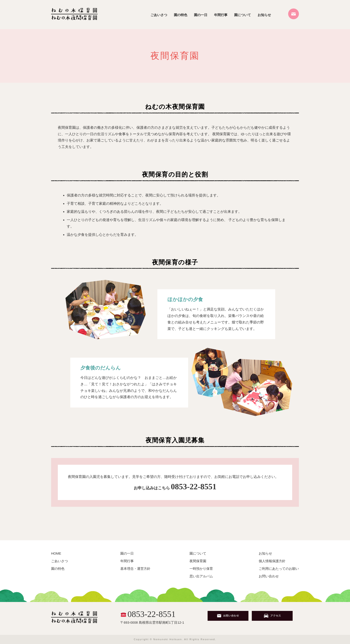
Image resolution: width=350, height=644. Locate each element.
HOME (56, 553)
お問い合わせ (269, 576)
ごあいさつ (159, 15)
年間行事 (221, 15)
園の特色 (181, 15)
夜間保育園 (198, 561)
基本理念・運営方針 (135, 569)
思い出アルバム (201, 576)
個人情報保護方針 (272, 561)
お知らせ (264, 15)
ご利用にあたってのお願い (279, 569)
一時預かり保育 (201, 569)
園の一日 (201, 15)
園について (243, 15)
